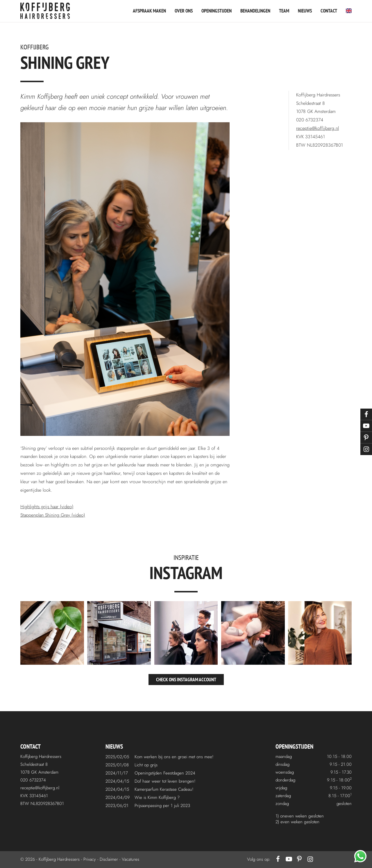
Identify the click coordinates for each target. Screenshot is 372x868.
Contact (329, 11)
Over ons (184, 11)
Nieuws (305, 11)
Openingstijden (217, 11)
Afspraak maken (149, 11)
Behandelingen (255, 11)
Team (284, 11)
